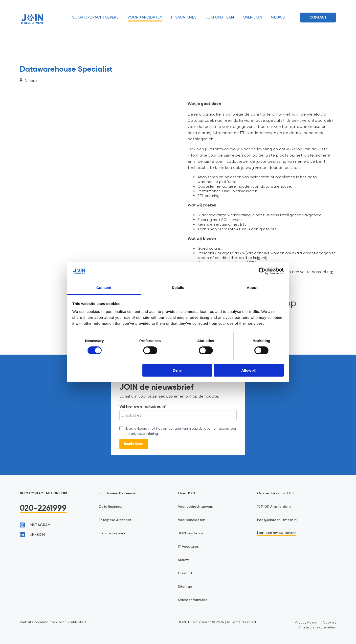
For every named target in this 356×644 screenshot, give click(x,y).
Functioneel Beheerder (118, 493)
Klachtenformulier (192, 600)
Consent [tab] (104, 288)
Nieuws (278, 17)
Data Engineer (111, 507)
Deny (177, 370)
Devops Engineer (113, 533)
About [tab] (252, 288)
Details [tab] (178, 288)
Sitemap (185, 587)
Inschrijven (134, 444)
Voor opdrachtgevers (95, 17)
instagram (35, 525)
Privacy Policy (306, 622)
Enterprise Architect (115, 520)
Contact (318, 17)
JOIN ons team (220, 17)
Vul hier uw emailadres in (142, 407)
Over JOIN (252, 17)
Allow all (249, 370)
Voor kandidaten (145, 17)
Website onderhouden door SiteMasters (53, 622)
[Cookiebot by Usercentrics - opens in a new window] (262, 271)
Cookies (329, 622)
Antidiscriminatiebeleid (317, 627)
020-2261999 (43, 508)
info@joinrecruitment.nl (277, 520)
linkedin (32, 535)
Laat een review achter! (277, 533)
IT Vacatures (184, 17)
